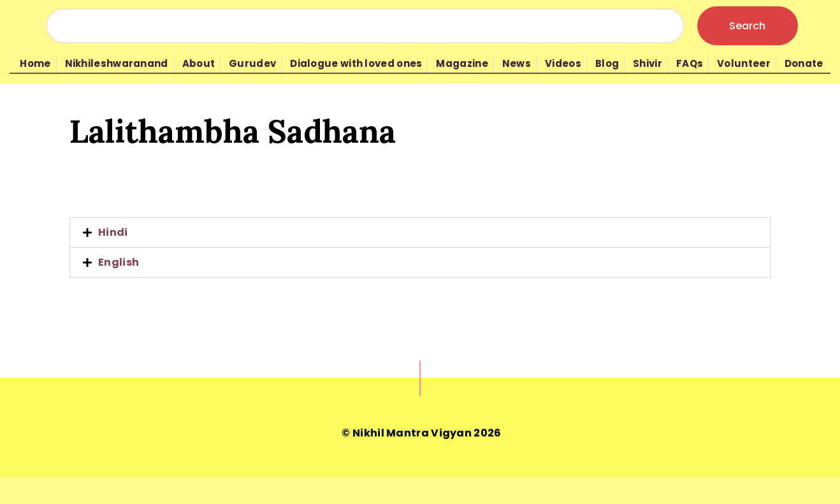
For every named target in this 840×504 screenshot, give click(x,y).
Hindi (113, 232)
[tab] (420, 233)
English (119, 262)
